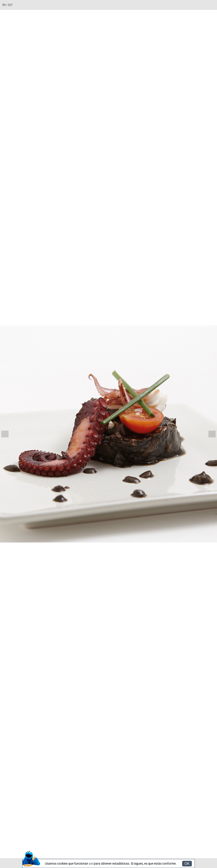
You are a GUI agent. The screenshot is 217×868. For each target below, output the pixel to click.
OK (187, 864)
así (91, 864)
